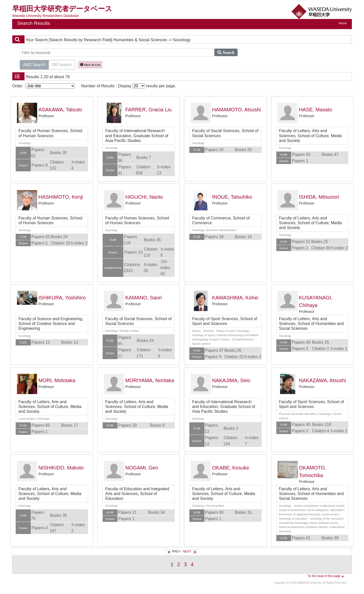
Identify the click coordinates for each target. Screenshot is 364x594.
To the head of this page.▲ (326, 576)
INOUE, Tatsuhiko (232, 197)
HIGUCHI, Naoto (144, 197)
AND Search (34, 64)
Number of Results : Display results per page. (129, 86)
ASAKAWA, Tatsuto (60, 110)
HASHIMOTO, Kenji (61, 197)
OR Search (62, 64)
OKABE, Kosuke (231, 468)
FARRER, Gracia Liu (149, 110)
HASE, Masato (316, 110)
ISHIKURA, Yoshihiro (62, 298)
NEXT (187, 551)
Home (343, 23)
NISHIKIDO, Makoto (61, 468)
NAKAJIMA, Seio (231, 380)
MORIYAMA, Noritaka (150, 380)
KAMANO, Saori (144, 298)
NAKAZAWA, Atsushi (323, 380)
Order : (43, 86)
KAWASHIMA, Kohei (235, 298)
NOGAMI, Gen (142, 468)
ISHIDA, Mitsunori (319, 197)
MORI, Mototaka (57, 380)
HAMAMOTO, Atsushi (236, 110)
